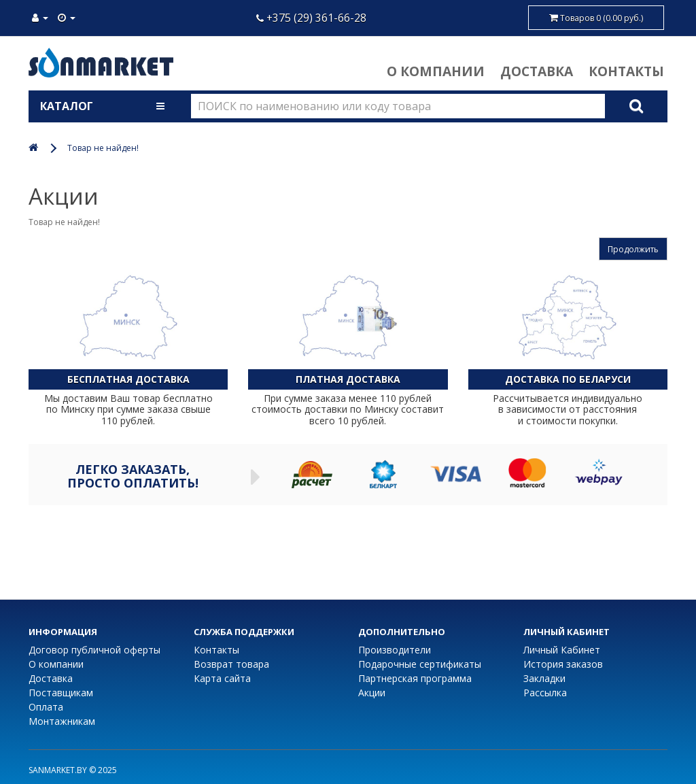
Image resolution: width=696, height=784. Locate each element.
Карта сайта (222, 678)
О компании (436, 71)
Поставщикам (61, 693)
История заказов (563, 664)
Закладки (544, 678)
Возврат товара (231, 664)
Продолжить (633, 249)
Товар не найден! (103, 148)
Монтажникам (62, 721)
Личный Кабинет (562, 650)
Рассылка (545, 693)
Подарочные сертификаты (420, 664)
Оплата (46, 707)
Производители (395, 650)
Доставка (537, 71)
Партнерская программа (415, 678)
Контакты (626, 71)
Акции (372, 693)
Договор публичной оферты (94, 650)
